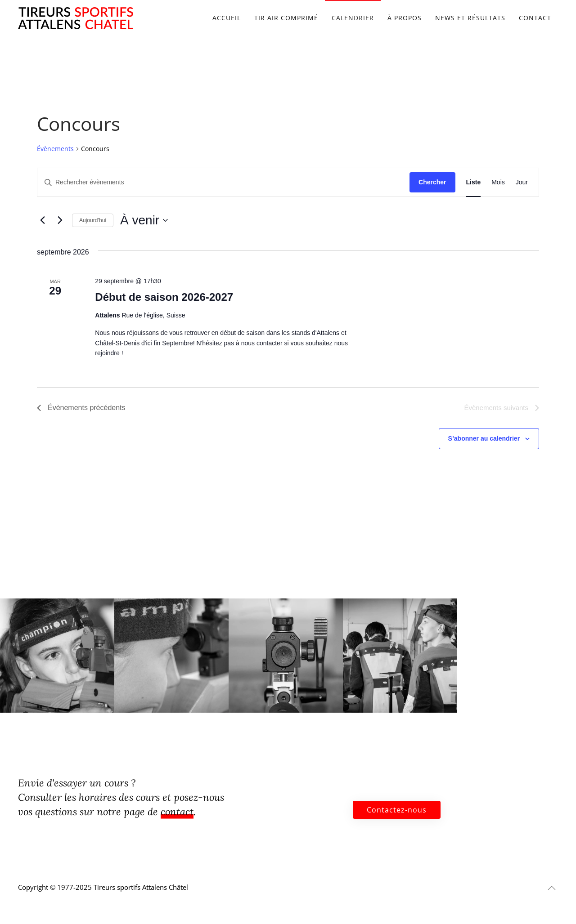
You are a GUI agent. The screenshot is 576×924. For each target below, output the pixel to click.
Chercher (432, 182)
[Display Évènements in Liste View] (474, 182)
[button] (552, 888)
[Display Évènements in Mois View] (498, 182)
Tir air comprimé (286, 18)
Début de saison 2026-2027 (164, 297)
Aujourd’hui (93, 220)
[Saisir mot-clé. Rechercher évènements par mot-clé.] (223, 182)
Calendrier (353, 18)
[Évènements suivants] (60, 220)
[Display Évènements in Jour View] (522, 182)
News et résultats (470, 18)
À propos (405, 18)
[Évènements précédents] (42, 220)
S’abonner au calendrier (484, 438)
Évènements (55, 149)
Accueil (227, 18)
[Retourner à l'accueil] (76, 18)
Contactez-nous (397, 810)
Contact (535, 18)
